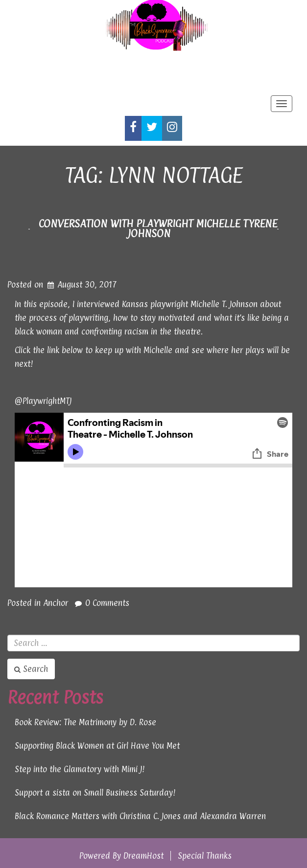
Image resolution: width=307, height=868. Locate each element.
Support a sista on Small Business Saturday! (95, 793)
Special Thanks (205, 856)
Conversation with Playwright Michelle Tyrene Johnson (158, 228)
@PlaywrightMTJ (43, 401)
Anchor (56, 603)
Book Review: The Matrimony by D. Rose (85, 722)
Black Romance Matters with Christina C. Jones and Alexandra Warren (140, 816)
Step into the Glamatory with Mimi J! (80, 769)
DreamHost (143, 856)
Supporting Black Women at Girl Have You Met (97, 746)
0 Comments (107, 603)
